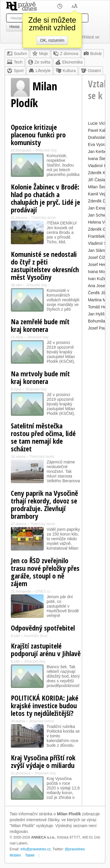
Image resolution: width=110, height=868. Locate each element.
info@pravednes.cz (36, 849)
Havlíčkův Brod (36, 636)
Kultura (66, 71)
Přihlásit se (89, 37)
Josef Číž (97, 257)
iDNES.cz (43, 591)
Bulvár (93, 54)
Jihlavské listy (46, 150)
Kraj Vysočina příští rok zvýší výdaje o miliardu (43, 761)
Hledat (14, 27)
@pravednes (75, 849)
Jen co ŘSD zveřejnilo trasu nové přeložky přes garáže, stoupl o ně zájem (45, 572)
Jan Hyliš (96, 314)
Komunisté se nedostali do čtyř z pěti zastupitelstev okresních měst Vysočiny (45, 266)
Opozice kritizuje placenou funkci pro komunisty (38, 135)
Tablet (30, 855)
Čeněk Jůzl (98, 293)
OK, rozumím (52, 40)
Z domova (66, 54)
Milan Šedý (98, 187)
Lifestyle (39, 71)
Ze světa (39, 62)
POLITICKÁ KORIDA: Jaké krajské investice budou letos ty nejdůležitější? (45, 705)
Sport (15, 71)
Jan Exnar (97, 208)
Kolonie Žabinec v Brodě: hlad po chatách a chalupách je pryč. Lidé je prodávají (45, 198)
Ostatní (91, 71)
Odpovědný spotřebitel (43, 628)
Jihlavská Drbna (41, 721)
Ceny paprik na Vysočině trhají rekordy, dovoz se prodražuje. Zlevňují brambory (44, 504)
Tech (15, 62)
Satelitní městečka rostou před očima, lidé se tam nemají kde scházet (43, 437)
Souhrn (17, 54)
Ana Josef (97, 286)
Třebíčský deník (43, 218)
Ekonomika (69, 62)
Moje (40, 54)
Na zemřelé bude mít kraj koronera (40, 325)
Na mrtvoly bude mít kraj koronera (40, 377)
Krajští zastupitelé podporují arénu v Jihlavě (46, 650)
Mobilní (15, 855)
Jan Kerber (98, 152)
